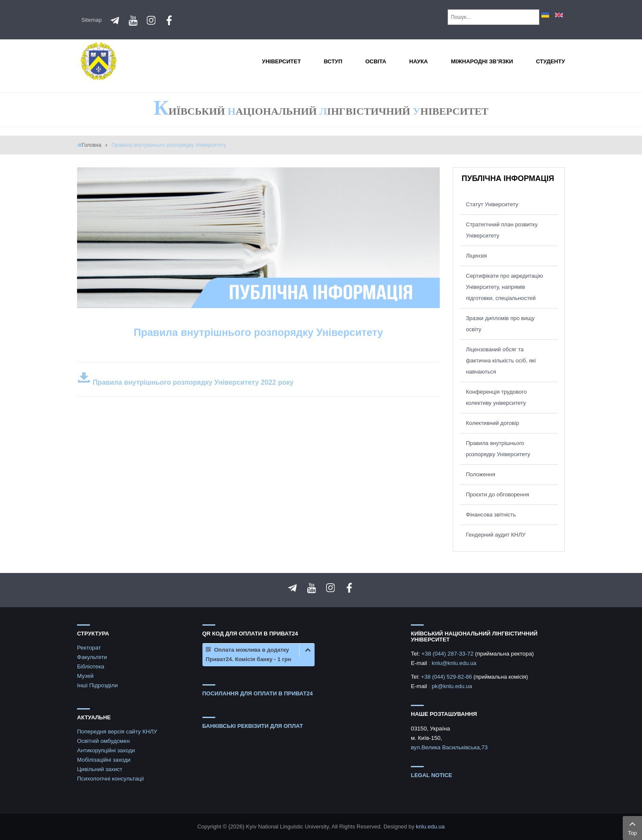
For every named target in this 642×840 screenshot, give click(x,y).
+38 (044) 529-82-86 (447, 677)
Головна (92, 145)
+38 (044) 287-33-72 (448, 654)
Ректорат (89, 648)
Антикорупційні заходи (106, 750)
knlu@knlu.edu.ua (454, 663)
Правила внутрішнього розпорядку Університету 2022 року (185, 382)
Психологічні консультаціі (110, 779)
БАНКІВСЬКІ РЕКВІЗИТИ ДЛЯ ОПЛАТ (253, 726)
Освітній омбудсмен (103, 741)
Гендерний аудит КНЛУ (496, 535)
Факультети (92, 657)
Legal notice (432, 775)
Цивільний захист (100, 769)
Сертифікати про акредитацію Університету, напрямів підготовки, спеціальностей (505, 287)
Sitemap (92, 20)
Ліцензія (477, 256)
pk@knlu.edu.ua (452, 686)
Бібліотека (91, 666)
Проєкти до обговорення (498, 494)
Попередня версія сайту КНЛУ (117, 732)
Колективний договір (493, 423)
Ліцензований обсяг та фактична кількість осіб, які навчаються (501, 361)
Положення (481, 474)
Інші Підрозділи (97, 685)
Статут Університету (492, 204)
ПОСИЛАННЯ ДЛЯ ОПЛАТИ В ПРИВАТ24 (258, 693)
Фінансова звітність (491, 515)
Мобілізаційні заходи (104, 760)
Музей (85, 676)
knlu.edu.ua (430, 827)
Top (632, 827)
